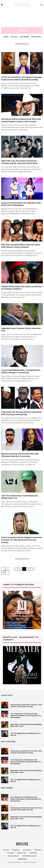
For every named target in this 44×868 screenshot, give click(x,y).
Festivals (14, 37)
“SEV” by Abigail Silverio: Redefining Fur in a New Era (25, 734)
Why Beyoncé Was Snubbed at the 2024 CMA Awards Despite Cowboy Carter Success (21, 120)
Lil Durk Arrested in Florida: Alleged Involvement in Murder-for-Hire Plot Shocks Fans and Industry (22, 540)
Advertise (33, 853)
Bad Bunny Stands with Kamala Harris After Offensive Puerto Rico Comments (20, 455)
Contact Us (21, 853)
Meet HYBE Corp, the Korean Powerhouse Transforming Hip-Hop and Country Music (20, 162)
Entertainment (16, 711)
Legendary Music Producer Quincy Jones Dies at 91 (21, 330)
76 (3, 573)
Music (12, 702)
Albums (6, 37)
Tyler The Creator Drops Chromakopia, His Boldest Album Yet (19, 497)
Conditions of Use (29, 856)
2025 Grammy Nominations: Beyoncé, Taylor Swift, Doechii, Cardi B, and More (21, 246)
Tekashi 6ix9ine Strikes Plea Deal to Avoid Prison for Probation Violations (22, 288)
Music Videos (36, 37)
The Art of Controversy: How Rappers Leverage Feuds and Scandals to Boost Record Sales (21, 78)
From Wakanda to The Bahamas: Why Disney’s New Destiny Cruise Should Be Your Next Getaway (26, 716)
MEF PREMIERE (24, 37)
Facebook (16, 850)
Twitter (6, 850)
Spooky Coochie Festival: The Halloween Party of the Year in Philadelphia (21, 204)
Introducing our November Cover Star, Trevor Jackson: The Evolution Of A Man (26, 706)
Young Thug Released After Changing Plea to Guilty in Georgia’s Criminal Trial (21, 371)
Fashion (13, 731)
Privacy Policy (14, 856)
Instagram (27, 850)
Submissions (22, 859)
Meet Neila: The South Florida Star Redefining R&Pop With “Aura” (26, 725)
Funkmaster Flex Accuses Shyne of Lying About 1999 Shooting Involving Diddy (21, 413)
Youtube (10, 853)
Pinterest (38, 850)
